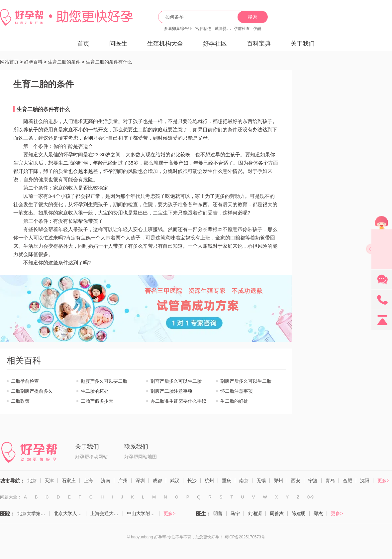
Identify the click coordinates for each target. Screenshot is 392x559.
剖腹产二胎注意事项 (171, 391)
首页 (83, 44)
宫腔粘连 (203, 29)
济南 (106, 481)
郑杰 (318, 513)
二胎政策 (20, 401)
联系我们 (136, 447)
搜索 (252, 17)
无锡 (261, 481)
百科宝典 (259, 44)
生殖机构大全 (165, 44)
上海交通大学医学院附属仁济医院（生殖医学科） (107, 513)
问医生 (118, 44)
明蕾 (218, 513)
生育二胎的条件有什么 (109, 62)
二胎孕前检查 (25, 381)
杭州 (209, 481)
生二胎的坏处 (95, 391)
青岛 (330, 481)
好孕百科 (33, 62)
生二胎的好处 (234, 401)
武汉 (175, 481)
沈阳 (365, 481)
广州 (123, 481)
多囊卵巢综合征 (178, 29)
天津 (49, 481)
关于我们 (303, 44)
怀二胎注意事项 (237, 391)
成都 (157, 481)
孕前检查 (242, 29)
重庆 (227, 481)
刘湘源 (255, 513)
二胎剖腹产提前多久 (32, 391)
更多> (383, 481)
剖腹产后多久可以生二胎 (246, 381)
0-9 (310, 497)
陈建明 (299, 513)
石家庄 (69, 481)
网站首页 (9, 62)
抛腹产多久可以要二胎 (104, 381)
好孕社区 (215, 44)
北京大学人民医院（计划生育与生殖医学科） (70, 513)
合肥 (347, 481)
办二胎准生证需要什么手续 (178, 401)
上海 (88, 481)
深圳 (140, 481)
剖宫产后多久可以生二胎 (176, 381)
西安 (296, 481)
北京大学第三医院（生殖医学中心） (34, 513)
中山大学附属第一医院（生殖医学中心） (143, 513)
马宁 (235, 513)
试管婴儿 (223, 29)
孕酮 (257, 29)
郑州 (278, 481)
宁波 (313, 481)
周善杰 (277, 513)
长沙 (192, 481)
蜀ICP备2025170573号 (245, 537)
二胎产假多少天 (97, 401)
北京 (32, 481)
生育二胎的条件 (64, 62)
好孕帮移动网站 (91, 457)
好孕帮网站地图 (141, 457)
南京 (244, 481)
